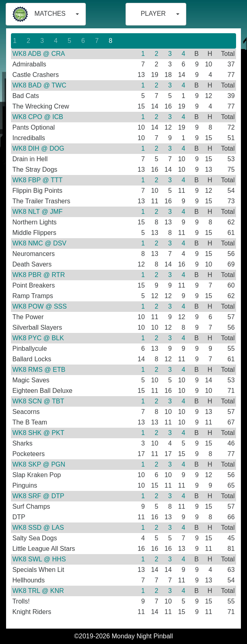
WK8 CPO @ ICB (38, 117)
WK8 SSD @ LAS (38, 528)
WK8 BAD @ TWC (39, 85)
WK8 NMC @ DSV (39, 243)
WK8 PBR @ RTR (38, 275)
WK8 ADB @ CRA (38, 54)
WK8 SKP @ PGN (39, 464)
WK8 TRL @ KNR (38, 591)
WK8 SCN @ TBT (38, 401)
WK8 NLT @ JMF (37, 212)
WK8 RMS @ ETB (39, 370)
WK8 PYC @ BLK (38, 338)
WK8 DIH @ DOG (38, 148)
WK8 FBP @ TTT (37, 180)
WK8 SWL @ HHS (39, 559)
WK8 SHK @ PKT (38, 433)
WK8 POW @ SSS (39, 306)
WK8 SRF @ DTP (38, 496)
